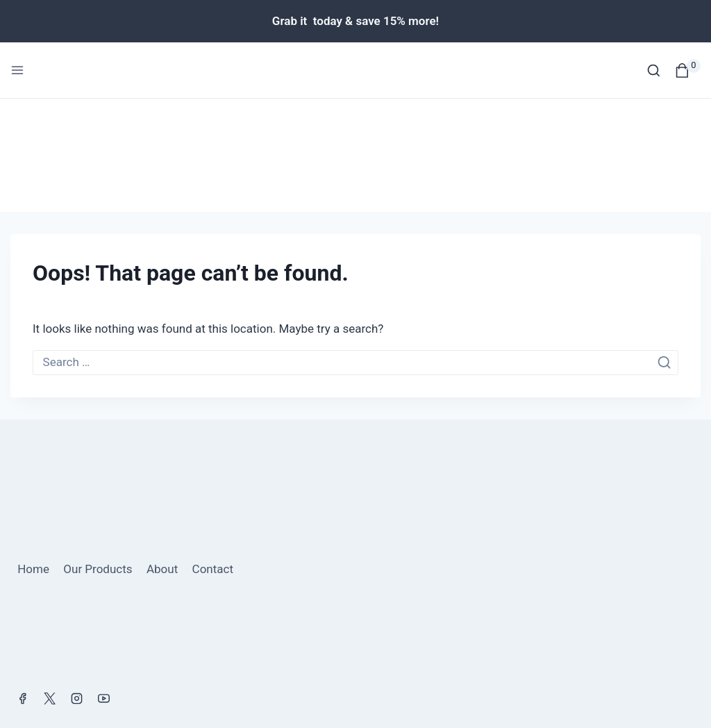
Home (33, 456)
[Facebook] (22, 586)
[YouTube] (103, 586)
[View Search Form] (654, 71)
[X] (49, 586)
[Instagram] (76, 586)
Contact (213, 456)
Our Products (98, 456)
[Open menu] (17, 70)
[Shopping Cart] (688, 71)
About (162, 456)
